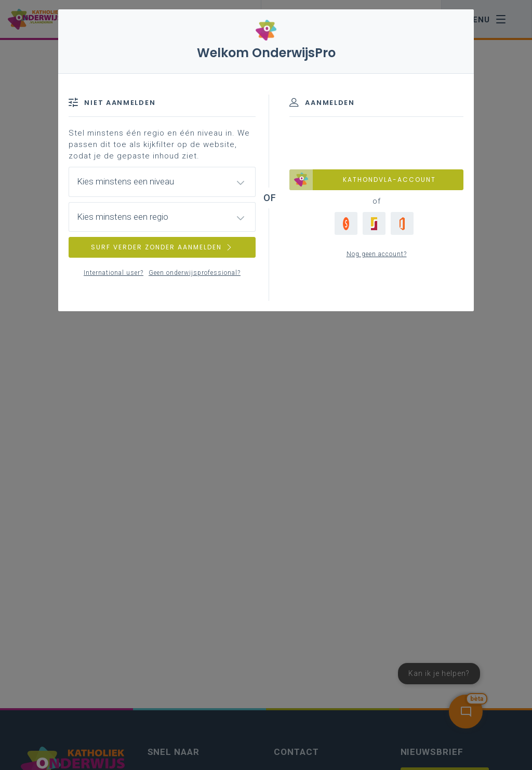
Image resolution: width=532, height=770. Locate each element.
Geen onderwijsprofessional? (195, 273)
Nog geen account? (377, 254)
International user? (114, 273)
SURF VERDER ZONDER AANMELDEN (162, 247)
